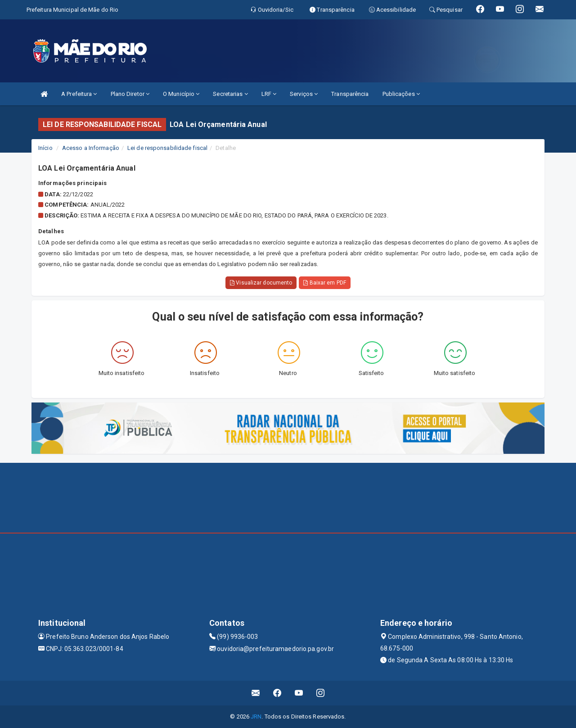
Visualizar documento (261, 283)
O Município (181, 94)
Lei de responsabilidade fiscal (167, 148)
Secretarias (230, 94)
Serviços (304, 94)
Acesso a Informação (91, 148)
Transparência (350, 94)
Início (45, 148)
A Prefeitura (79, 94)
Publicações (401, 94)
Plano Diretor (130, 94)
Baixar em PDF (325, 283)
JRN (256, 717)
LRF (269, 94)
